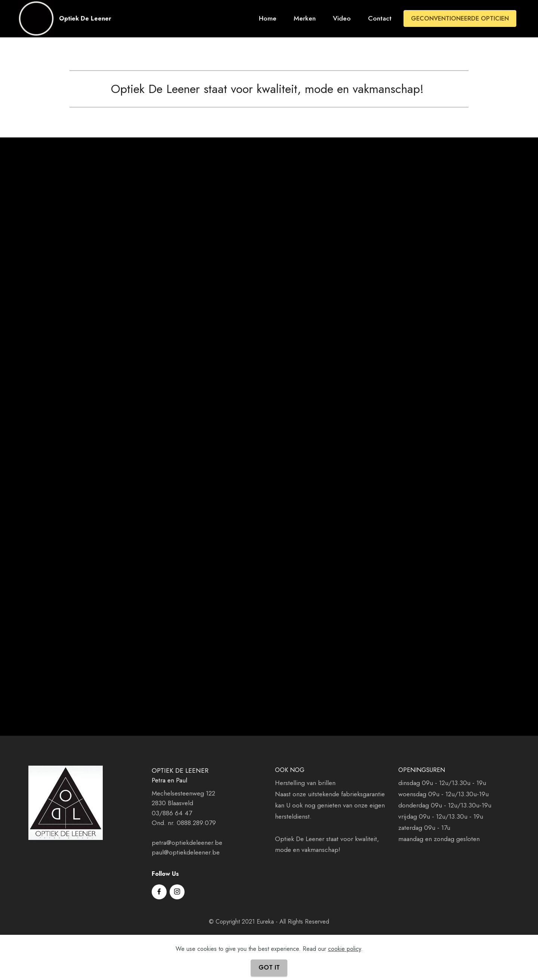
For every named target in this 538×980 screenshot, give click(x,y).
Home (268, 18)
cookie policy (344, 949)
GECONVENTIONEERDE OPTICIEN (460, 18)
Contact (380, 18)
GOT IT (269, 967)
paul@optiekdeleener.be (186, 852)
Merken (305, 18)
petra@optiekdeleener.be (187, 843)
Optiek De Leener (85, 19)
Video (342, 18)
